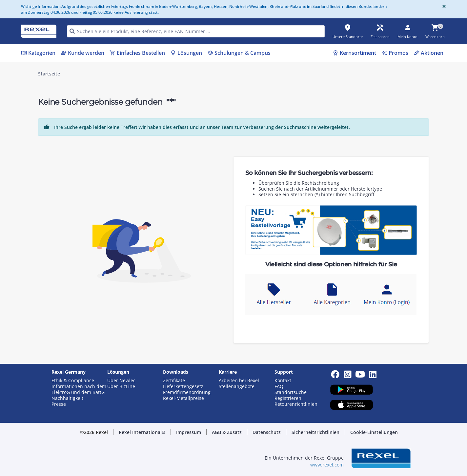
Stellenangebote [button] (237, 386)
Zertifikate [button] (174, 381)
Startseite (49, 74)
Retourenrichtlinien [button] (296, 404)
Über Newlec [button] (121, 381)
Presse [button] (59, 404)
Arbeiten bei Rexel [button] (239, 381)
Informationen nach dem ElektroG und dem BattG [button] (79, 389)
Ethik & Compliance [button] (73, 381)
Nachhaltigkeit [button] (67, 398)
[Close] (443, 6)
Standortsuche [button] (291, 392)
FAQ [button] (279, 386)
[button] (142, 432)
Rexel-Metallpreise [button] (183, 398)
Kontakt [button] (283, 381)
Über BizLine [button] (121, 386)
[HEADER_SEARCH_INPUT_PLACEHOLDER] (196, 31)
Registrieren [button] (288, 398)
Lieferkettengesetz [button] (183, 386)
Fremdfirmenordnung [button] (187, 392)
